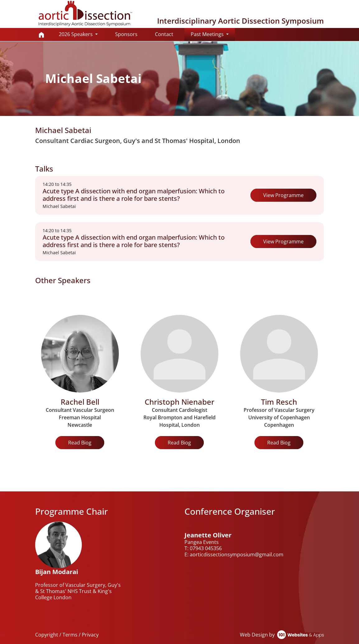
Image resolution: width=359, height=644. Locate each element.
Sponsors (126, 34)
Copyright (47, 635)
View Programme (283, 195)
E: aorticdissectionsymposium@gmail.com (234, 554)
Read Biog (80, 443)
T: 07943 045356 (203, 548)
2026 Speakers (76, 34)
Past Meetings (213, 34)
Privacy (90, 635)
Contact (164, 34)
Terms (70, 635)
